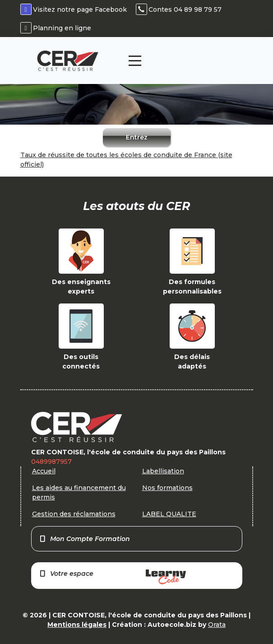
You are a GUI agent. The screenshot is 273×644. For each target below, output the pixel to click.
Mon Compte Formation (85, 539)
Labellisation (163, 471)
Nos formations (167, 488)
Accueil (44, 471)
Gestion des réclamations (74, 514)
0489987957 (51, 462)
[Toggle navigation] (135, 61)
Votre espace (112, 577)
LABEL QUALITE (169, 514)
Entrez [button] (137, 137)
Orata (217, 625)
